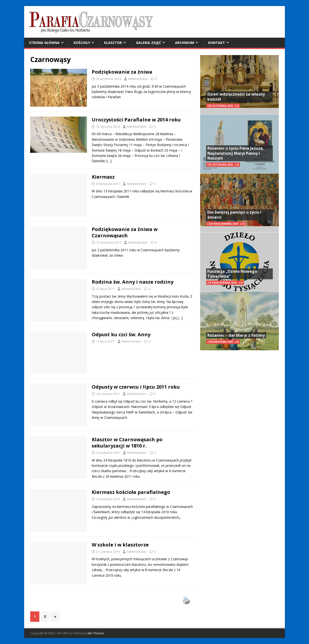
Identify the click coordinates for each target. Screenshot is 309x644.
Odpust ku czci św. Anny (121, 334)
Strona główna (44, 43)
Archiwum (185, 43)
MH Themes (96, 633)
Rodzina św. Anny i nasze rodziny (133, 282)
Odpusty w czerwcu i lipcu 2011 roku (136, 387)
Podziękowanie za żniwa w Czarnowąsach (125, 232)
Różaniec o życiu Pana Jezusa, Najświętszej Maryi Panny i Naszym (236, 153)
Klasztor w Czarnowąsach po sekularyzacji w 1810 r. (127, 443)
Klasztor (113, 43)
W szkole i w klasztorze (120, 545)
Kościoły (82, 43)
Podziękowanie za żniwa (122, 72)
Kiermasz (103, 177)
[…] (109, 161)
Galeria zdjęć (148, 43)
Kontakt (217, 43)
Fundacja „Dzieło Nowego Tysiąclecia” (232, 274)
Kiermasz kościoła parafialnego (131, 492)
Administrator (138, 79)
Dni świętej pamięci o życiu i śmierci (234, 215)
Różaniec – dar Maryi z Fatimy (236, 335)
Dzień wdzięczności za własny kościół (236, 97)
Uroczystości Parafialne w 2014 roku (136, 120)
